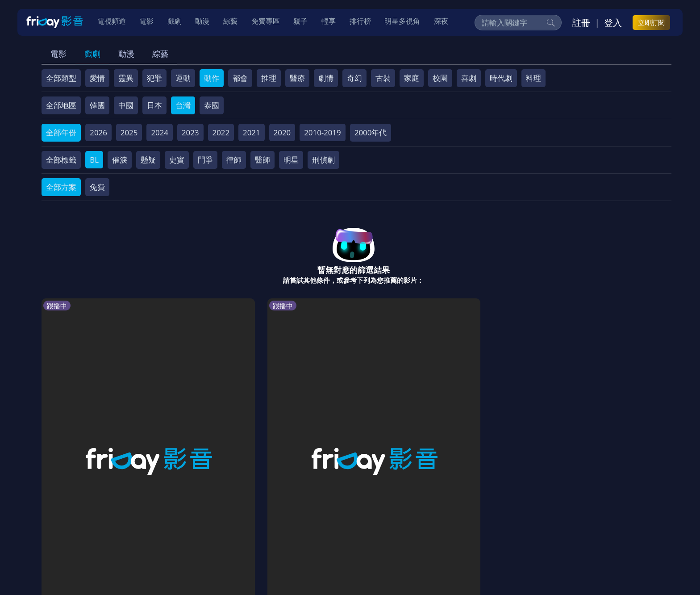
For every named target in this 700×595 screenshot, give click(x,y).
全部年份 (61, 132)
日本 (154, 105)
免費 (97, 187)
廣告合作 (448, 531)
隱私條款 (276, 531)
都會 (240, 78)
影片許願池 (405, 531)
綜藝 (160, 54)
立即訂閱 (651, 23)
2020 (282, 132)
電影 (58, 54)
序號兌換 (104, 531)
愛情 (97, 78)
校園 (440, 78)
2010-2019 (323, 132)
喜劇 (469, 78)
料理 (533, 78)
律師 (234, 160)
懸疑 (148, 160)
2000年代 (371, 132)
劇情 (326, 78)
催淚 (120, 160)
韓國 (97, 105)
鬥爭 (205, 160)
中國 (126, 105)
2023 (190, 132)
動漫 (126, 54)
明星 (291, 160)
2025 (129, 132)
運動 (183, 78)
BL (94, 160)
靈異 (126, 78)
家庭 (412, 78)
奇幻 (354, 78)
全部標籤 (61, 160)
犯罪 (154, 78)
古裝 (383, 78)
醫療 (297, 78)
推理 (269, 78)
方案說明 (143, 531)
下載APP (487, 531)
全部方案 (61, 187)
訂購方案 (525, 531)
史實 (177, 160)
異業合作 (362, 531)
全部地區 (61, 105)
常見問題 (182, 531)
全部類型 (61, 78)
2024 (160, 132)
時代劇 (501, 78)
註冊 (581, 23)
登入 (613, 23)
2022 (221, 132)
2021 (252, 132)
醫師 (262, 160)
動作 (212, 78)
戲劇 (92, 54)
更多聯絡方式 (601, 565)
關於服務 (64, 531)
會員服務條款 (229, 531)
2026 (98, 132)
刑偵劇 (323, 160)
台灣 (183, 105)
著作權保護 (319, 531)
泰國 (212, 105)
